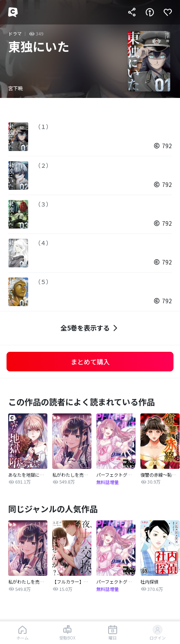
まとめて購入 (90, 362)
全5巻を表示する (90, 328)
